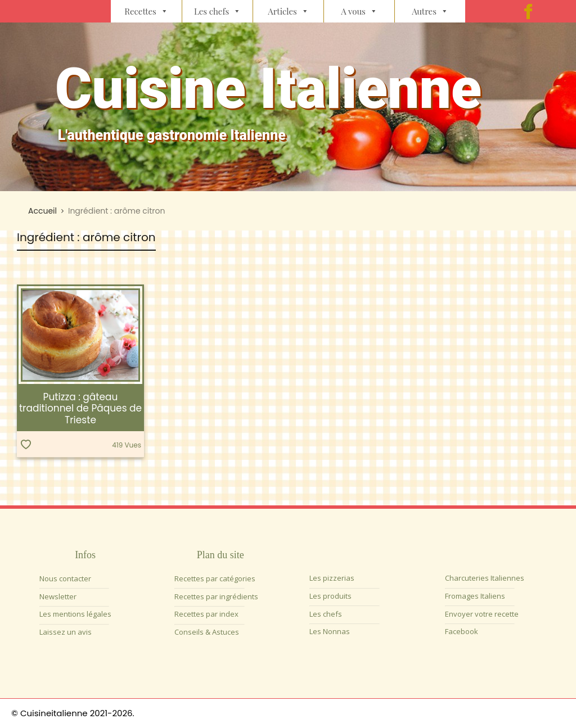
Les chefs (217, 11)
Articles (288, 11)
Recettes (146, 11)
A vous (359, 11)
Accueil (42, 211)
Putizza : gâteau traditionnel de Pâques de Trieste (80, 408)
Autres (430, 11)
